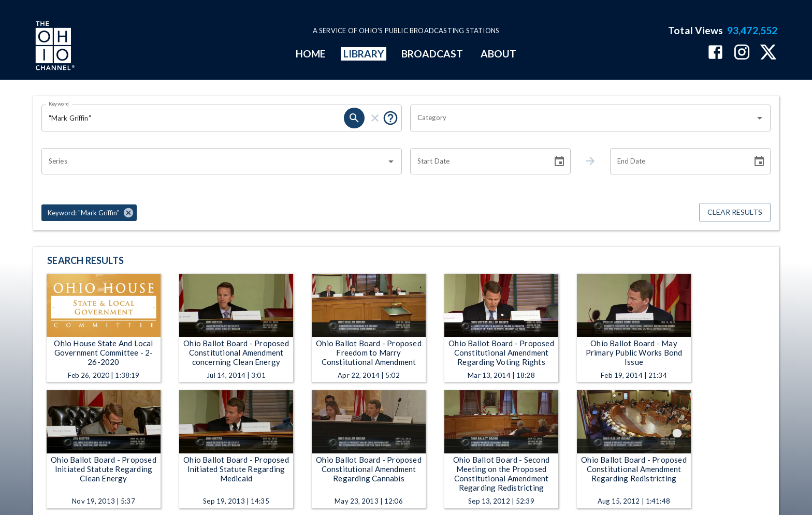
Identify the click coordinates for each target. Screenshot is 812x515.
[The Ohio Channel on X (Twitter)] (768, 53)
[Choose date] (559, 161)
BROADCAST (432, 54)
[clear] (375, 118)
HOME (311, 54)
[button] (89, 213)
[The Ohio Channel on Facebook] (715, 53)
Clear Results (735, 212)
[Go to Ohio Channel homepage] (54, 47)
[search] (354, 118)
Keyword (59, 104)
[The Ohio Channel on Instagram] (742, 53)
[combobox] (583, 118)
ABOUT (498, 54)
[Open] (760, 118)
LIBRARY (364, 54)
